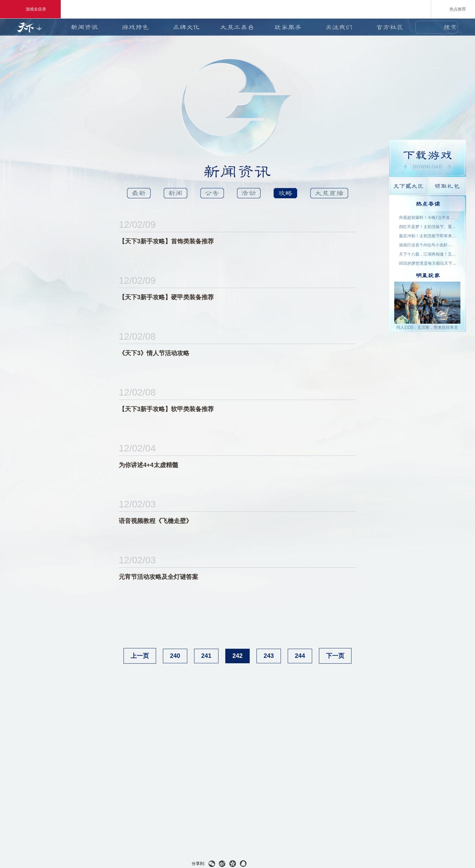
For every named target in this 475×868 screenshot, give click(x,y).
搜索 (450, 27)
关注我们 (339, 27)
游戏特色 (135, 27)
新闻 (175, 193)
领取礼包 (447, 186)
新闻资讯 (84, 27)
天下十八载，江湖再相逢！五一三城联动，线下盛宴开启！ (428, 254)
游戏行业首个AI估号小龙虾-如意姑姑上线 (428, 245)
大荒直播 (329, 193)
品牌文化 (186, 27)
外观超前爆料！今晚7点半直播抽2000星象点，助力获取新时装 (428, 218)
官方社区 (390, 27)
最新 (139, 193)
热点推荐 (453, 9)
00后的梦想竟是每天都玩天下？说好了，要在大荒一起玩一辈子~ (428, 263)
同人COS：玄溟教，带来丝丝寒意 (427, 327)
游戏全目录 (30, 9)
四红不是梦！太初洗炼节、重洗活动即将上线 (428, 227)
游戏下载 (428, 158)
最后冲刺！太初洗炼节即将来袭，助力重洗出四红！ (428, 236)
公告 (212, 193)
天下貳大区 (408, 186)
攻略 (285, 193)
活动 (249, 193)
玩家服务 (288, 27)
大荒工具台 (237, 27)
